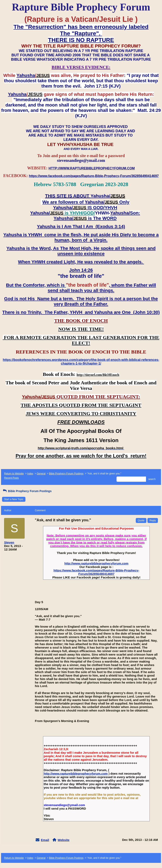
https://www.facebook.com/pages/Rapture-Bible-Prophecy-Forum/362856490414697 (96, 572)
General (41, 474)
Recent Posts (11, 478)
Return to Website (14, 474)
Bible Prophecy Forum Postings (66, 474)
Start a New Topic (14, 499)
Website (63, 840)
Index (30, 474)
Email (45, 840)
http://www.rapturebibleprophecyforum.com (96, 563)
